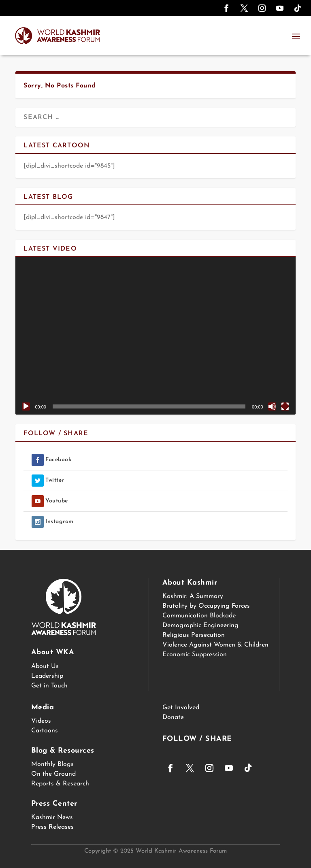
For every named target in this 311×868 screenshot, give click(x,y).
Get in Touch (49, 686)
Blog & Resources (63, 751)
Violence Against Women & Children (215, 645)
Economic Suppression (195, 655)
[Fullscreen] (285, 406)
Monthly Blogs (52, 764)
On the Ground (53, 774)
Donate (173, 717)
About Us (45, 666)
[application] (155, 336)
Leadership (47, 676)
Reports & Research (60, 784)
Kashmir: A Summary (193, 596)
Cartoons (45, 731)
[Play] (26, 406)
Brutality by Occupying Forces (206, 606)
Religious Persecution (194, 635)
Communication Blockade (199, 616)
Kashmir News (52, 817)
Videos (41, 721)
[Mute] (272, 406)
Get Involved (181, 708)
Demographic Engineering (200, 625)
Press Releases (52, 827)
